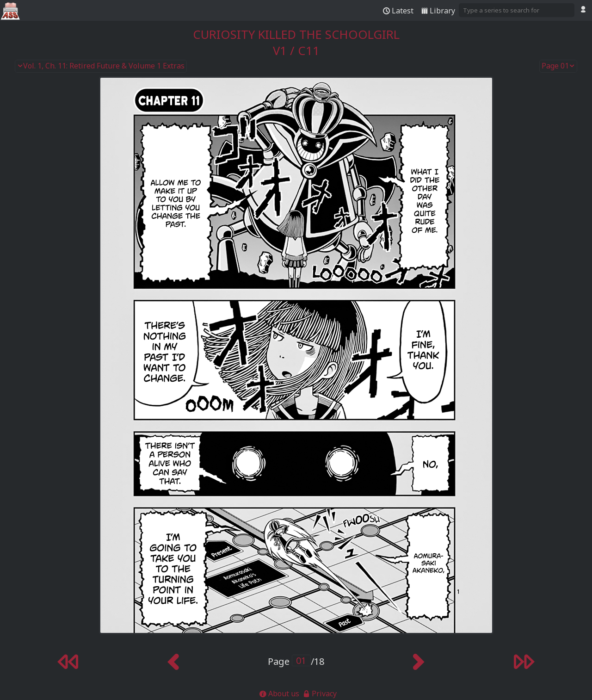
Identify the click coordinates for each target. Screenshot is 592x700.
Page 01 (558, 66)
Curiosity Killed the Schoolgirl (296, 34)
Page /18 (296, 661)
